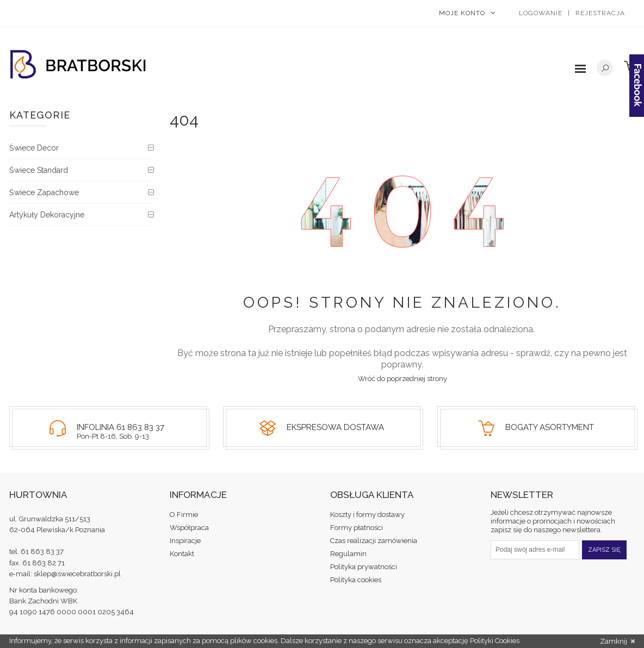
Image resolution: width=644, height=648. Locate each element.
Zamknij (617, 641)
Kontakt (182, 554)
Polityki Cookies (495, 641)
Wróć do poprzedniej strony (403, 379)
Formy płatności (357, 528)
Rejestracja (600, 13)
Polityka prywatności (364, 567)
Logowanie (541, 13)
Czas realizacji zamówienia (374, 541)
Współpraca (189, 528)
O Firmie (184, 515)
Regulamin (348, 554)
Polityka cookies (356, 580)
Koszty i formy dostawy (367, 515)
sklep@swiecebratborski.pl (77, 574)
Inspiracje (185, 541)
